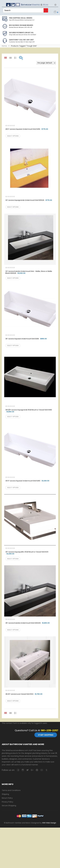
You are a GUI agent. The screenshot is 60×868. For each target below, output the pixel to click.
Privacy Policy (7, 802)
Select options (13, 136)
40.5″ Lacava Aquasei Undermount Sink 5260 (27, 481)
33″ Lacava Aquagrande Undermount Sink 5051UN (29, 200)
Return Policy (7, 798)
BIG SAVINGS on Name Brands (21, 25)
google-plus (32, 770)
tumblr (46, 770)
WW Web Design (49, 823)
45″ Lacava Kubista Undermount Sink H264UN (28, 623)
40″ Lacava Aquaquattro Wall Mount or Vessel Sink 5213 (27, 553)
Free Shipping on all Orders (21, 18)
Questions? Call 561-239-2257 (21, 40)
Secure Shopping (9, 806)
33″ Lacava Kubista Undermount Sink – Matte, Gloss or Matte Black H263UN (29, 272)
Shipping (5, 794)
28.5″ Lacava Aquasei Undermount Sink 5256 (27, 129)
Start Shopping (46, 735)
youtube (42, 770)
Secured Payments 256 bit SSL (21, 33)
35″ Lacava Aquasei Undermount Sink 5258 (26, 339)
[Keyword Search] (23, 10)
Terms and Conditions (11, 790)
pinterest (37, 770)
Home (4, 46)
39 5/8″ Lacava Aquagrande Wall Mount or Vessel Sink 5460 (29, 411)
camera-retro (23, 770)
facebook (18, 770)
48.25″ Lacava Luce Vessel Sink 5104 (24, 694)
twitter (27, 770)
